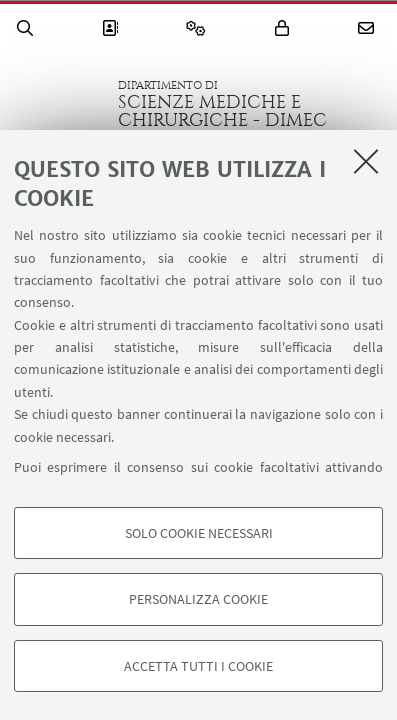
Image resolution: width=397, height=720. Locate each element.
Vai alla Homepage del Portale (59, 104)
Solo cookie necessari (199, 533)
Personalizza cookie (198, 599)
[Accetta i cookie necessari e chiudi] (366, 161)
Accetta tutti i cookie (198, 666)
